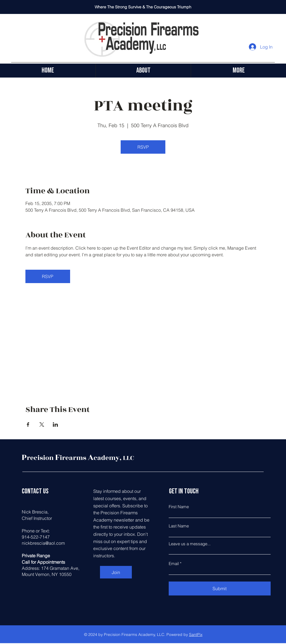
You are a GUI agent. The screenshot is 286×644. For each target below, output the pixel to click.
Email (174, 564)
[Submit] (220, 588)
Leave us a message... (190, 544)
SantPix (196, 635)
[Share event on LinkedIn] (55, 424)
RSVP (143, 147)
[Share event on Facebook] (28, 424)
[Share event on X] (42, 424)
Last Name (179, 526)
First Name (179, 507)
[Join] (116, 572)
